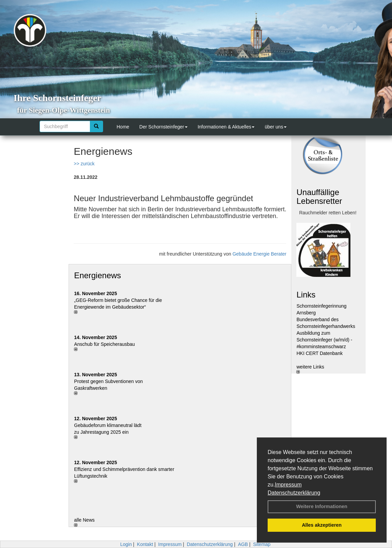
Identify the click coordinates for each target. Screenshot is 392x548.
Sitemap (262, 544)
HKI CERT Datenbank (319, 353)
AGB (243, 544)
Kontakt (145, 544)
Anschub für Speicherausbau (104, 344)
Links (306, 295)
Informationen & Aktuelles (226, 127)
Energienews (97, 275)
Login (126, 544)
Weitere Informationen (322, 506)
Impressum (288, 485)
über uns (275, 127)
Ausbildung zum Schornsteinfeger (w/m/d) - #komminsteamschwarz (324, 340)
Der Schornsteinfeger (163, 127)
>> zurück (84, 164)
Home (123, 127)
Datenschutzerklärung (294, 493)
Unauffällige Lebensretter (319, 197)
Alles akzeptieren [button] (322, 525)
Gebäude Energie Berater (260, 254)
